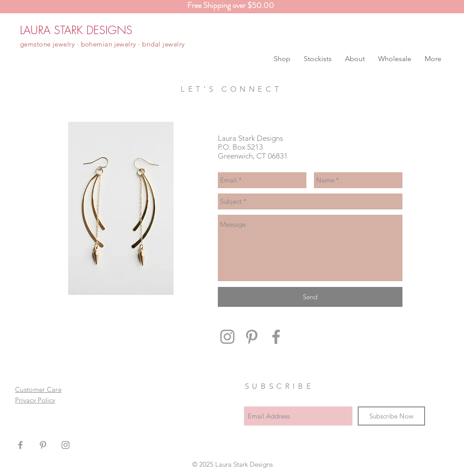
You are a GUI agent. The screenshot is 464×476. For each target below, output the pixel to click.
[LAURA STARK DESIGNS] (76, 30)
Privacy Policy (35, 400)
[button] (282, 59)
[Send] (310, 297)
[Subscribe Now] (391, 416)
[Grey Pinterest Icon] (252, 337)
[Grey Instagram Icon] (227, 337)
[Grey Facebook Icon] (276, 337)
